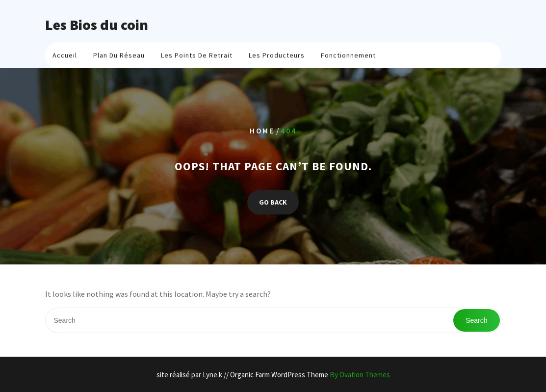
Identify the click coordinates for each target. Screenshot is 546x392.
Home (262, 131)
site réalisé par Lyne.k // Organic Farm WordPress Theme (273, 375)
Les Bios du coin (97, 25)
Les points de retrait (197, 57)
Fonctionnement (348, 57)
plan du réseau (119, 57)
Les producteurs (277, 57)
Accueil (65, 57)
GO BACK (273, 202)
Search (476, 320)
